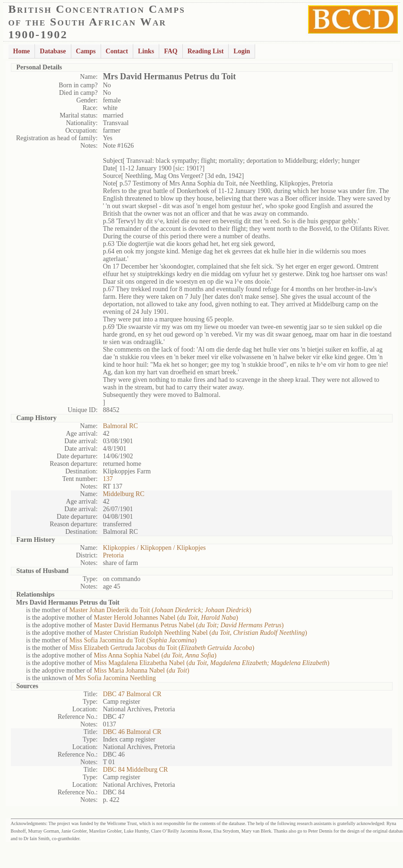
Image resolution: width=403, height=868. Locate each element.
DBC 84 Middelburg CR (136, 770)
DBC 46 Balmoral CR (132, 732)
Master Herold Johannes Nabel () (166, 618)
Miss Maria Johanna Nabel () (141, 670)
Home (22, 51)
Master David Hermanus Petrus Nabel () (189, 625)
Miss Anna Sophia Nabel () (155, 655)
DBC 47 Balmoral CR (132, 694)
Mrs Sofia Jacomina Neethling (116, 678)
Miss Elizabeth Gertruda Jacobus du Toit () (162, 648)
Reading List (206, 51)
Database (53, 51)
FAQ (171, 51)
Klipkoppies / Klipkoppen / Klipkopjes (154, 548)
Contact (117, 51)
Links (146, 51)
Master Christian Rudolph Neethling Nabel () (200, 633)
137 (108, 479)
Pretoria (113, 555)
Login (242, 51)
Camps (86, 51)
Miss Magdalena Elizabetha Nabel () (211, 663)
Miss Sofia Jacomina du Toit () (133, 640)
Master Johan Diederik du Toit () (160, 610)
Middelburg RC (124, 494)
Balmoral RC (120, 426)
